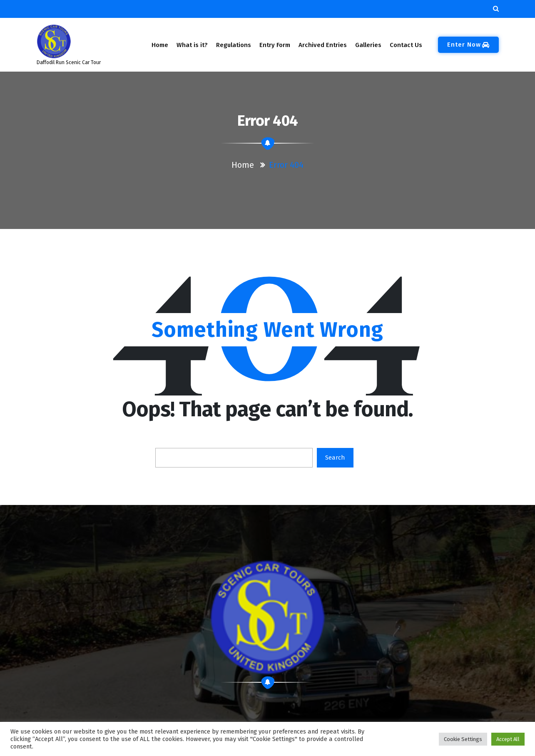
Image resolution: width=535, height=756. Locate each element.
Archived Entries (323, 45)
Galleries (368, 45)
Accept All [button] (508, 739)
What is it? (192, 45)
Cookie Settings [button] (463, 739)
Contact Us (406, 45)
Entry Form (275, 45)
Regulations (234, 45)
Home (160, 45)
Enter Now (468, 45)
